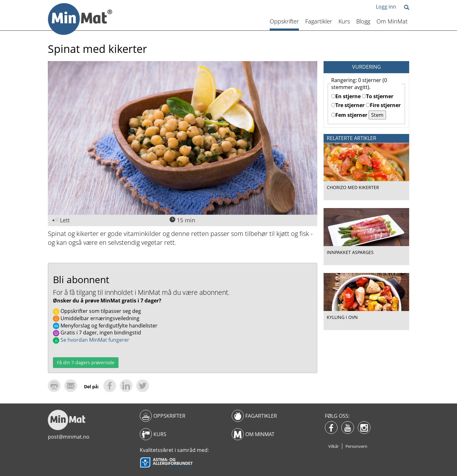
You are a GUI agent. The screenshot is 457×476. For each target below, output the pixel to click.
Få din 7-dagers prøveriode (86, 362)
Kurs (344, 21)
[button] (407, 8)
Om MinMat (392, 21)
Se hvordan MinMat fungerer (91, 340)
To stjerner (378, 96)
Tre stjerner (348, 105)
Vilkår (334, 446)
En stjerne (346, 96)
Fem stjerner (349, 115)
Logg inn (386, 7)
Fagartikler (319, 21)
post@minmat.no (69, 437)
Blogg (363, 21)
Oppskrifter (284, 21)
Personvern (356, 446)
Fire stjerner (383, 105)
